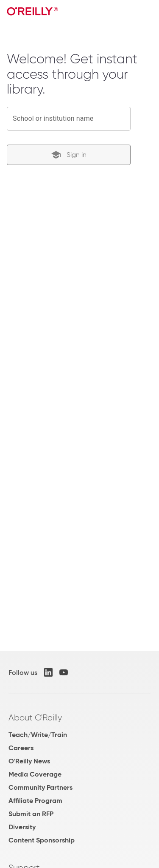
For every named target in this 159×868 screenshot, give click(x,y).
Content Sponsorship (42, 840)
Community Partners (40, 787)
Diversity (22, 827)
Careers (21, 748)
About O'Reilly (35, 717)
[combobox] (69, 119)
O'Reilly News (29, 761)
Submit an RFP (31, 814)
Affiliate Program (35, 801)
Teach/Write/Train (38, 735)
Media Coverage (35, 774)
